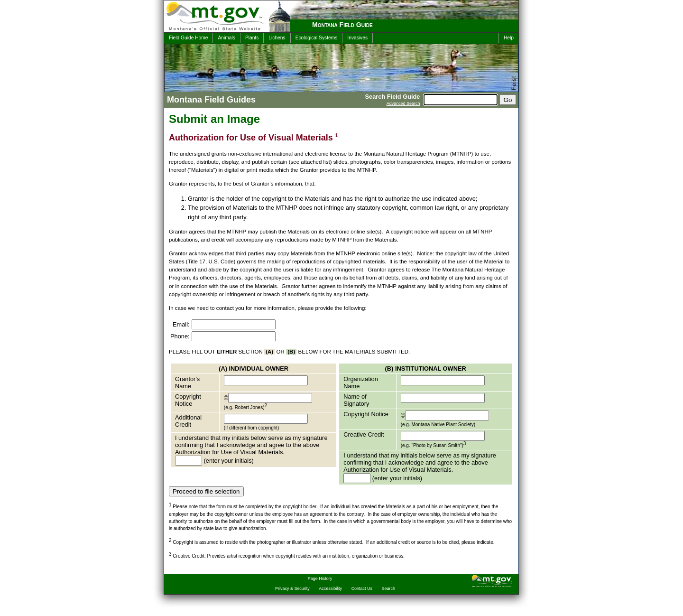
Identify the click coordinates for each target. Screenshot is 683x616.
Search (388, 588)
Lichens (277, 38)
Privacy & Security (292, 588)
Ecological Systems (317, 38)
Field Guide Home (188, 38)
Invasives (357, 38)
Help (509, 38)
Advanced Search (403, 103)
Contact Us (362, 588)
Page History (320, 579)
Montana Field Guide (342, 25)
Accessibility (330, 588)
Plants (252, 38)
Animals (226, 38)
